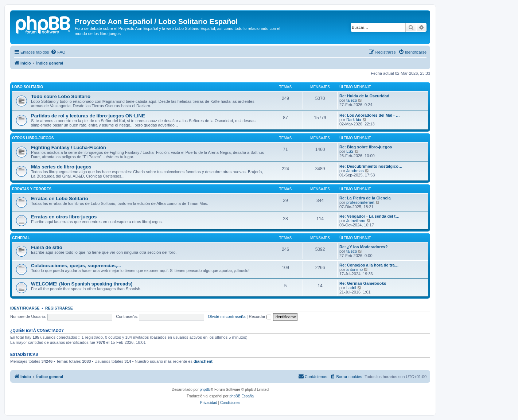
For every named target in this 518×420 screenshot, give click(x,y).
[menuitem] (58, 52)
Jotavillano (356, 221)
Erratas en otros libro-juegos (64, 217)
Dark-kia (354, 120)
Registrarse (59, 308)
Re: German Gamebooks (363, 283)
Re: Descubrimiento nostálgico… (371, 166)
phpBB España (242, 396)
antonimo (355, 269)
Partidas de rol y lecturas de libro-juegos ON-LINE (88, 116)
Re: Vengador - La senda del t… (369, 216)
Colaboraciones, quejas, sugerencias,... (76, 266)
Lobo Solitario (28, 87)
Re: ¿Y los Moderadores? (363, 247)
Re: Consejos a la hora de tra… (369, 265)
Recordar (260, 316)
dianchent (203, 361)
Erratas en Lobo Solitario (60, 199)
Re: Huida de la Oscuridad (364, 96)
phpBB (205, 390)
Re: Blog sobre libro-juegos (366, 147)
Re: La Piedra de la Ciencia (365, 198)
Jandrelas (355, 171)
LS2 (350, 151)
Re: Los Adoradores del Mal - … (370, 115)
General (21, 238)
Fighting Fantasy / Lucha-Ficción (69, 147)
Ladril (351, 288)
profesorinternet (360, 202)
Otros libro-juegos (33, 138)
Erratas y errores (32, 189)
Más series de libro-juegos (61, 167)
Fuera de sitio (47, 247)
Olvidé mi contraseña (227, 316)
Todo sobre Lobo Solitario (61, 96)
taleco (352, 100)
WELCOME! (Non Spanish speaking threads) (82, 284)
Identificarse (25, 308)
